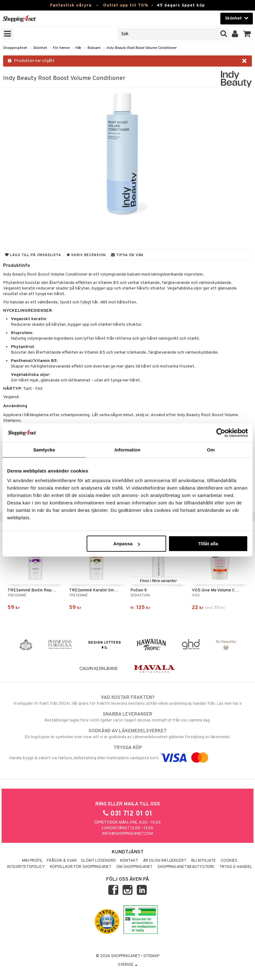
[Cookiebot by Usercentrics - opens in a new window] (221, 433)
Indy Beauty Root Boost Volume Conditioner (142, 48)
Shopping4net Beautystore (186, 867)
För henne (61, 48)
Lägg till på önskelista (33, 255)
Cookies (229, 861)
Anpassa (127, 544)
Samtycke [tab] (44, 449)
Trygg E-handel (236, 867)
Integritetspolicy (26, 867)
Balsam (94, 48)
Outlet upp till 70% (126, 5)
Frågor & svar (62, 861)
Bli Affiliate (203, 861)
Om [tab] (211, 449)
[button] (247, 34)
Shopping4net (15, 48)
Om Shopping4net (134, 867)
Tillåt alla (208, 544)
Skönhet (40, 48)
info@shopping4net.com (128, 834)
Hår (79, 48)
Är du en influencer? (165, 861)
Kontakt (129, 861)
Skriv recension (86, 255)
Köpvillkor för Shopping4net (81, 867)
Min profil (32, 861)
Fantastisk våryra (71, 5)
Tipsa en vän (127, 255)
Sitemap (151, 956)
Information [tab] (127, 449)
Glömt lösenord (98, 861)
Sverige (128, 965)
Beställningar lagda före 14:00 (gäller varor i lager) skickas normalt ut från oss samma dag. (127, 717)
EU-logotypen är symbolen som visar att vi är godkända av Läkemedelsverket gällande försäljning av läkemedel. (127, 734)
